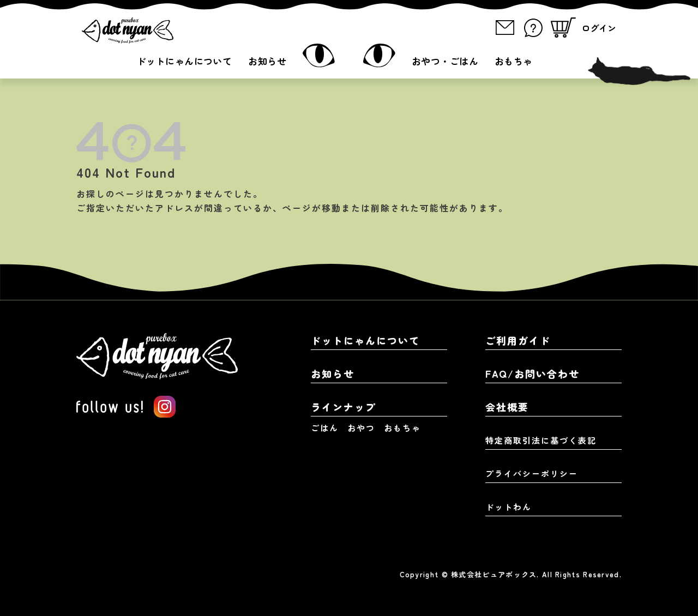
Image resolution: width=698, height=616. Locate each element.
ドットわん (509, 507)
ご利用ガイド (518, 340)
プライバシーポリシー (532, 473)
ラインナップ (344, 407)
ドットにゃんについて (184, 61)
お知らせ (267, 61)
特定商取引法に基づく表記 (541, 440)
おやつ (361, 428)
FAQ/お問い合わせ (532, 373)
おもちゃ (514, 61)
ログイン (599, 28)
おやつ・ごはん (445, 61)
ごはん (325, 428)
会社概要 (507, 407)
